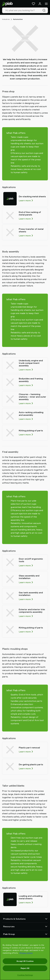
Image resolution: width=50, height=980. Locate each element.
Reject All (25, 968)
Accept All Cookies (25, 961)
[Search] (45, 10)
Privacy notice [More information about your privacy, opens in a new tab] (26, 953)
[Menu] (46, 4)
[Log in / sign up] (40, 4)
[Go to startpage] (7, 4)
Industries (6, 19)
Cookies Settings (25, 975)
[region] (25, 959)
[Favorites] (33, 4)
